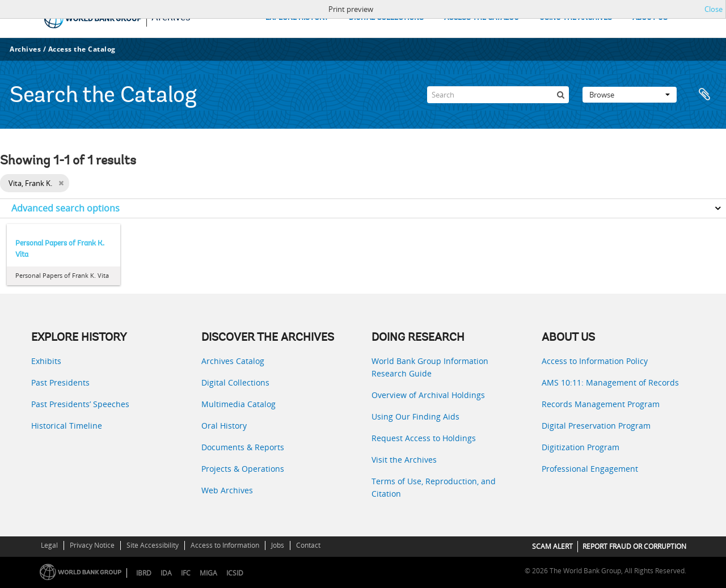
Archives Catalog (233, 361)
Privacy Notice (92, 545)
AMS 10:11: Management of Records (610, 382)
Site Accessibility (153, 545)
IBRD (144, 573)
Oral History (224, 426)
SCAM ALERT (552, 546)
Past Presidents (60, 382)
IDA (166, 573)
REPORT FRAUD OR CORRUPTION (634, 546)
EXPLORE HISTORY (297, 18)
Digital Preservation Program (596, 426)
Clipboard (704, 95)
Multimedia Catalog (239, 404)
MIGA (208, 573)
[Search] (498, 95)
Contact (308, 545)
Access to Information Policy (595, 361)
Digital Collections (235, 382)
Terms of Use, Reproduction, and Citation (434, 487)
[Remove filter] (61, 183)
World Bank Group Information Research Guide (430, 367)
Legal (49, 545)
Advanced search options (66, 208)
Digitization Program (581, 447)
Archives (25, 49)
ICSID (235, 573)
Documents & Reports (243, 447)
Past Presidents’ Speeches (80, 404)
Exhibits (46, 361)
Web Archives (227, 490)
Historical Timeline (67, 426)
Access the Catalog (82, 49)
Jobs (278, 545)
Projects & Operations (243, 469)
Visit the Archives (404, 460)
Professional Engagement (590, 469)
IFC (186, 573)
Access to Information (225, 545)
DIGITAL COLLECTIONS (386, 18)
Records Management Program (601, 404)
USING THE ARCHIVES (576, 18)
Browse (630, 95)
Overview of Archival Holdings (428, 395)
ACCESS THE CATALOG (482, 18)
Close (714, 9)
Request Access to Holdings (424, 438)
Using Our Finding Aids (415, 416)
